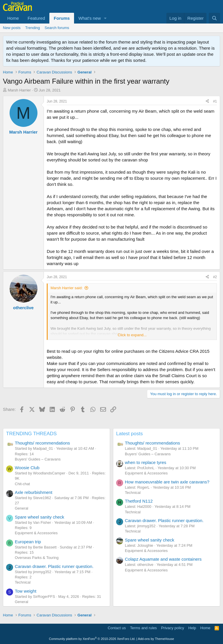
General (21, 508)
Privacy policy (173, 628)
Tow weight (26, 591)
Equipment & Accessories (36, 533)
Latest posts (130, 434)
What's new (90, 18)
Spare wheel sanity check (39, 517)
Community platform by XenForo (92, 639)
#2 (215, 277)
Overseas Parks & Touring (37, 558)
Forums (62, 18)
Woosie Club (27, 468)
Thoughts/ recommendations (42, 443)
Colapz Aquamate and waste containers (163, 559)
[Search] (214, 18)
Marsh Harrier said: (67, 288)
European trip (28, 542)
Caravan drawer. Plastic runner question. (54, 566)
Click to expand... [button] (132, 335)
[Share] (207, 101)
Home (13, 18)
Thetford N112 (139, 501)
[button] (105, 18)
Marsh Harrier (19, 90)
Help (192, 628)
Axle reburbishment (34, 492)
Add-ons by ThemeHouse (156, 639)
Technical (23, 582)
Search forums (57, 28)
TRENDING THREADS (31, 434)
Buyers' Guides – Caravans (38, 459)
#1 (215, 101)
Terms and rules (143, 628)
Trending (33, 28)
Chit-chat (22, 484)
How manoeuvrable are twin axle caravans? (167, 482)
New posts (12, 28)
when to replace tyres (146, 462)
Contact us (117, 628)
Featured (36, 18)
